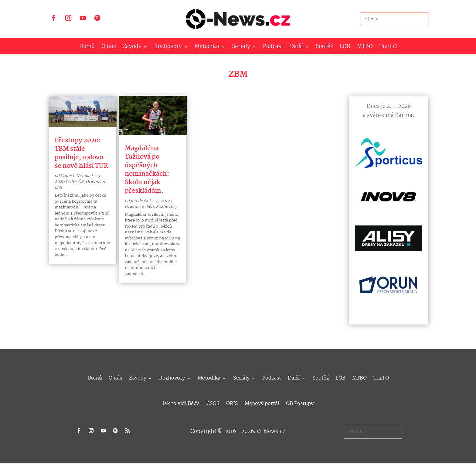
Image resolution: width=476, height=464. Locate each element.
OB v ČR (76, 182)
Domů (87, 48)
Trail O (388, 48)
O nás (109, 48)
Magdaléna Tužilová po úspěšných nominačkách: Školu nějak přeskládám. (147, 170)
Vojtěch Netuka (75, 176)
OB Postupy (300, 403)
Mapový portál (262, 403)
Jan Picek (139, 201)
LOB (345, 48)
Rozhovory (168, 48)
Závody (132, 48)
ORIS (232, 403)
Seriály (241, 48)
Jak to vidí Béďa (181, 403)
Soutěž (324, 48)
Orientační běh (139, 207)
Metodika (207, 48)
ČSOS (213, 403)
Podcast (273, 48)
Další (296, 48)
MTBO (365, 48)
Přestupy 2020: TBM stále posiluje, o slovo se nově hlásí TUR (81, 153)
